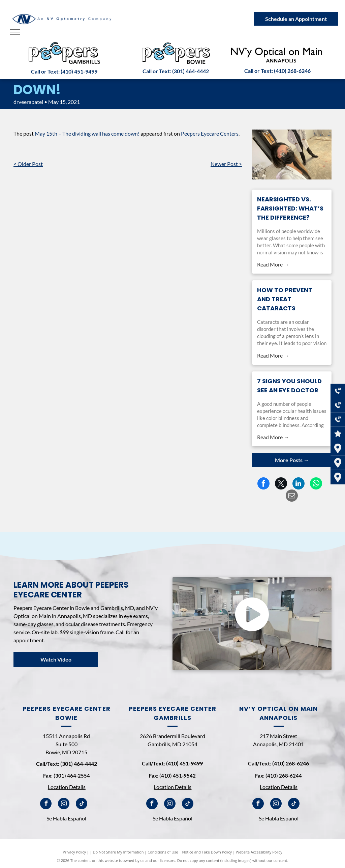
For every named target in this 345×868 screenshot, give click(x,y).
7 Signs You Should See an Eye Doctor (289, 386)
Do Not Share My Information (118, 852)
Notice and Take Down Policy (207, 852)
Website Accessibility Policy (259, 852)
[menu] (15, 32)
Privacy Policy (74, 852)
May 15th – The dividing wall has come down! (87, 133)
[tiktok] (82, 804)
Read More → (273, 264)
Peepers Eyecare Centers (210, 133)
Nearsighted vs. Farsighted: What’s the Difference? (290, 208)
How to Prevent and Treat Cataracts (285, 299)
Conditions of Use (163, 852)
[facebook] (46, 804)
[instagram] (64, 804)
